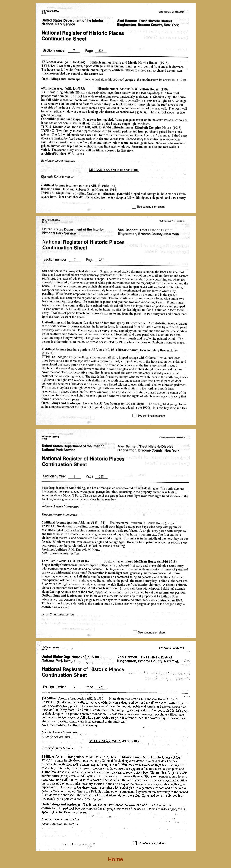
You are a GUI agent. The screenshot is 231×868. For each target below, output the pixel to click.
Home (116, 859)
